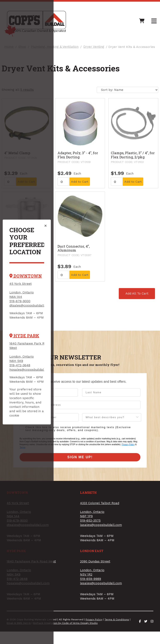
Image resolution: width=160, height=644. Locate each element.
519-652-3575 (94, 304)
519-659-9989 (94, 363)
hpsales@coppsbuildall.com (36, 368)
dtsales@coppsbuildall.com (36, 308)
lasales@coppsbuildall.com (104, 308)
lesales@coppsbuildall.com (104, 368)
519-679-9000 (25, 304)
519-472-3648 (25, 363)
